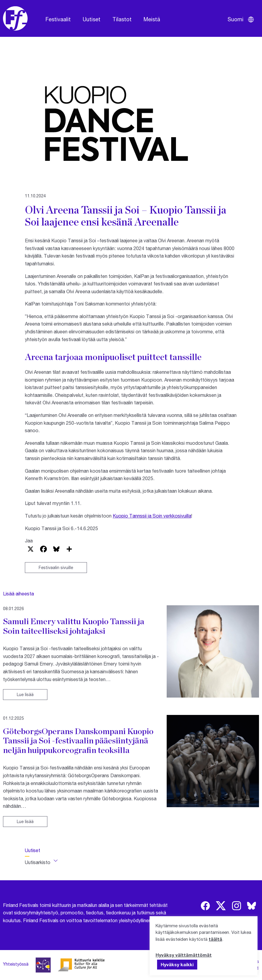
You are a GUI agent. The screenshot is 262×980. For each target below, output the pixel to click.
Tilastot (122, 19)
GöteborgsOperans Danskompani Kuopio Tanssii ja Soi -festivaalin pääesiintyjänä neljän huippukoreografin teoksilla (78, 741)
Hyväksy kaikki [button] (177, 964)
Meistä (152, 19)
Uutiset (92, 19)
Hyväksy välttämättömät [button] (184, 955)
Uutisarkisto (38, 862)
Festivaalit (58, 19)
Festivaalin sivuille (56, 567)
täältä (215, 939)
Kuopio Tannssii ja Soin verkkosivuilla (152, 516)
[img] (205, 906)
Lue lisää (25, 694)
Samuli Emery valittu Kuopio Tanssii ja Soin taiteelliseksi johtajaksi (74, 626)
